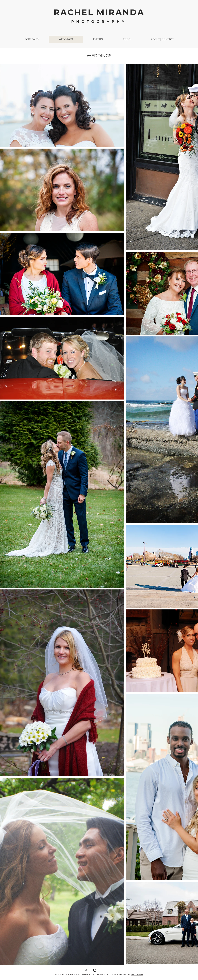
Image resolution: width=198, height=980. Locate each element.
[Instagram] (95, 970)
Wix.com (137, 975)
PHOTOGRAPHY (99, 22)
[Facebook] (86, 970)
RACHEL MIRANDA (99, 12)
